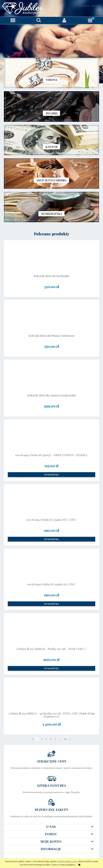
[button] (13, 20)
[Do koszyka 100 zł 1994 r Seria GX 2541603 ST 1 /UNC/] (51, 539)
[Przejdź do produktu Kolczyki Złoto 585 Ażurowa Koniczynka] (51, 378)
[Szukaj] (39, 20)
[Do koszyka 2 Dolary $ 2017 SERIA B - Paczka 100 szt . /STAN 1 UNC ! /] (51, 668)
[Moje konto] (64, 20)
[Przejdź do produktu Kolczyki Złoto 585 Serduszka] (51, 258)
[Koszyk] (90, 20)
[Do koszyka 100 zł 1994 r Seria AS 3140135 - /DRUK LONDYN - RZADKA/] (51, 475)
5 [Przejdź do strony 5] (55, 739)
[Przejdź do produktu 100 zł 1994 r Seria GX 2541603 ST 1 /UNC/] (51, 502)
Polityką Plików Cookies (68, 861)
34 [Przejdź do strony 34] (65, 739)
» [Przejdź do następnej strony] (70, 739)
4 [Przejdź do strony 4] (51, 739)
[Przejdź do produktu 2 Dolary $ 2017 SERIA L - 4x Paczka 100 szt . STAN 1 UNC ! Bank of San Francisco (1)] (51, 696)
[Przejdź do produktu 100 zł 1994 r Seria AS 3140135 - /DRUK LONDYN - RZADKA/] (51, 437)
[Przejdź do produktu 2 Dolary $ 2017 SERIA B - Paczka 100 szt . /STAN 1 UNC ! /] (51, 631)
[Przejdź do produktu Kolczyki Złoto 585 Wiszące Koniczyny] (51, 318)
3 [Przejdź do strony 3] (46, 739)
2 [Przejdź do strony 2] (42, 739)
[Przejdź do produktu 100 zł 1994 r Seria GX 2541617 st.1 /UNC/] (51, 567)
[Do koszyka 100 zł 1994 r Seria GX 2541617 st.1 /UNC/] (51, 604)
